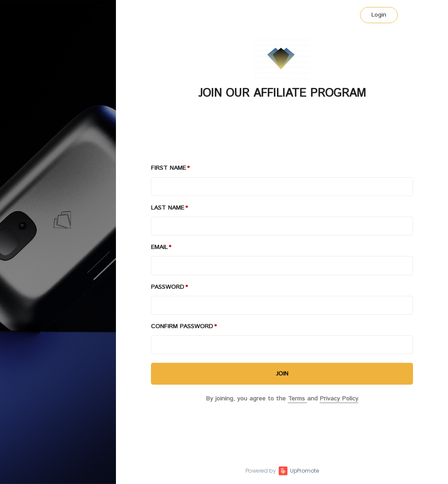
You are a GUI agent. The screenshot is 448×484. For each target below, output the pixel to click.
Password (168, 287)
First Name (168, 168)
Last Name (168, 208)
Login (379, 15)
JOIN (282, 374)
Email (159, 247)
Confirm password (182, 326)
